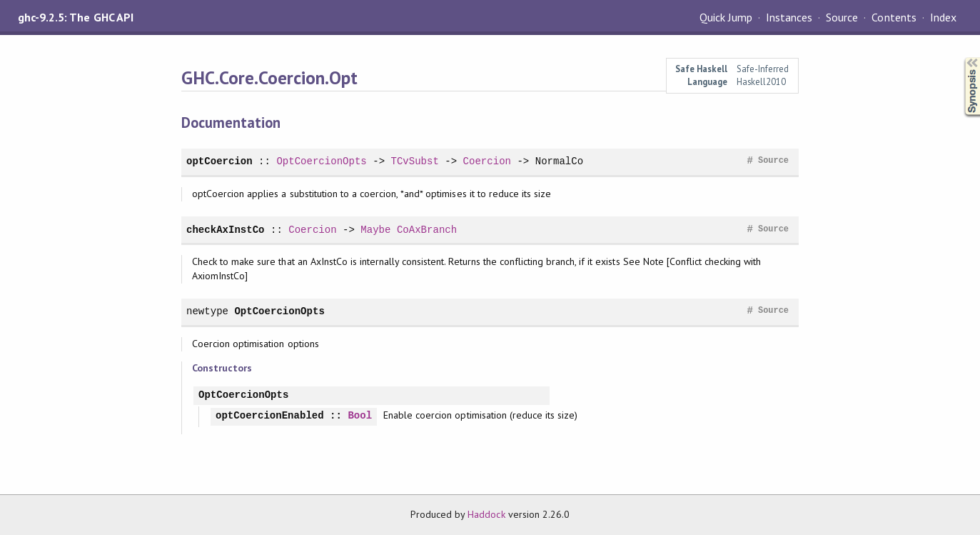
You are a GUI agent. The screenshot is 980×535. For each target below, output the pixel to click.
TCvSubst (414, 161)
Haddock (486, 514)
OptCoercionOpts (321, 161)
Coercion (487, 161)
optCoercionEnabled (270, 416)
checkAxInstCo (226, 230)
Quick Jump (726, 17)
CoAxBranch (427, 230)
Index (943, 17)
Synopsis (961, 57)
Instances (789, 17)
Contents (894, 17)
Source (842, 17)
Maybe (375, 230)
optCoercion (219, 161)
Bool (360, 416)
